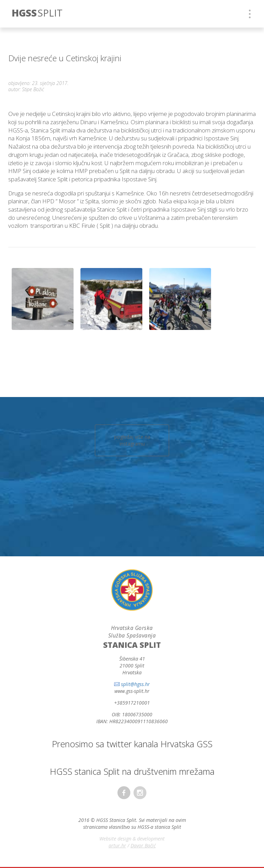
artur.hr (117, 845)
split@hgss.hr (135, 684)
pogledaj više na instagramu (132, 440)
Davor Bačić (143, 845)
